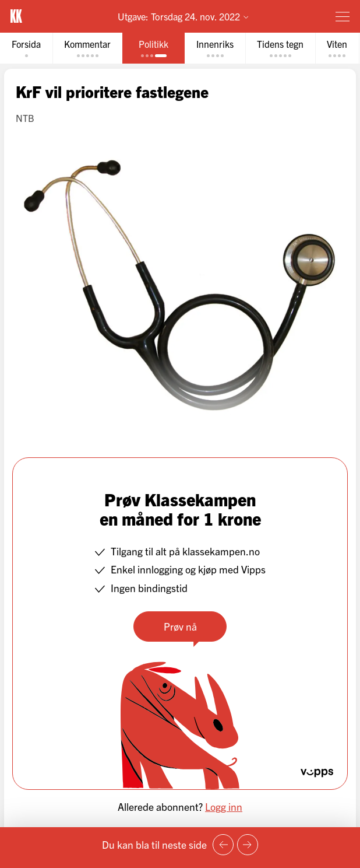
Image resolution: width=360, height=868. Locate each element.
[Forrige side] (223, 845)
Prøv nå (180, 626)
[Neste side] (248, 845)
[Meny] (343, 16)
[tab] (26, 48)
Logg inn (224, 806)
